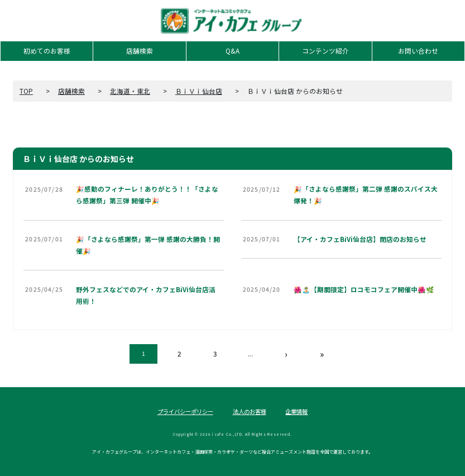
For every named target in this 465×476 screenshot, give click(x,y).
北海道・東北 (130, 91)
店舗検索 (140, 51)
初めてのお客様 (47, 51)
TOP (26, 91)
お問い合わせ (418, 51)
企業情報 (296, 411)
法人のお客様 (250, 411)
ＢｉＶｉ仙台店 (199, 91)
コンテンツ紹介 (325, 51)
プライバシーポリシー (185, 411)
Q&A (232, 51)
